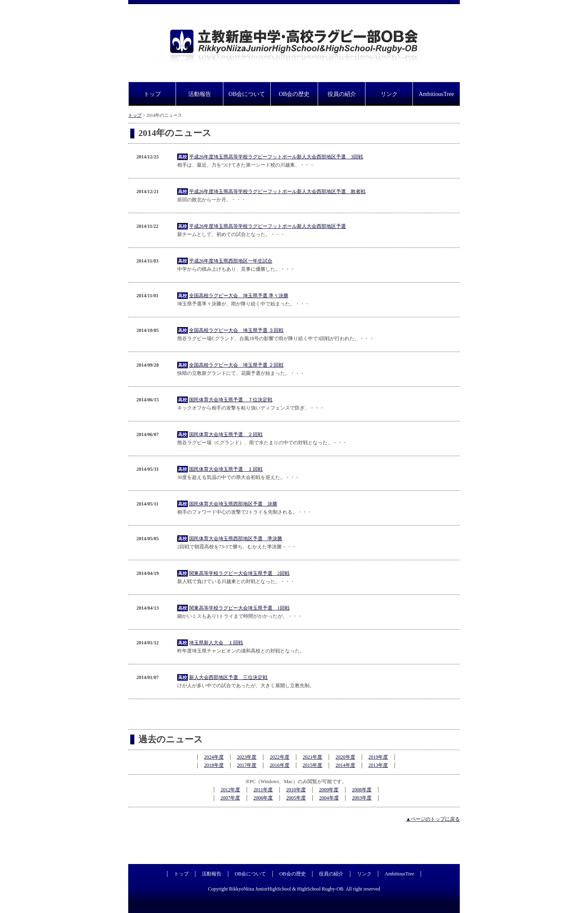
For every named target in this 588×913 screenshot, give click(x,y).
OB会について (247, 94)
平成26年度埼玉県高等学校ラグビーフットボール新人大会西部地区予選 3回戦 (276, 157)
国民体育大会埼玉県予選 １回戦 (226, 469)
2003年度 (362, 798)
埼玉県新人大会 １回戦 (216, 643)
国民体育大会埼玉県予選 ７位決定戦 (231, 400)
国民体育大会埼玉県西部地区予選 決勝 (233, 504)
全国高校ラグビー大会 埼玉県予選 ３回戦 (236, 330)
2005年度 (296, 798)
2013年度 (378, 765)
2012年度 (230, 790)
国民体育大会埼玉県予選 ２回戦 (226, 434)
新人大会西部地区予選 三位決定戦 (228, 677)
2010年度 (296, 790)
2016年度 (280, 765)
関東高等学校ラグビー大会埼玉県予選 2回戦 (239, 573)
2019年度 (378, 757)
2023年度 (247, 757)
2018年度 (214, 765)
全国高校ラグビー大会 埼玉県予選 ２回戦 (236, 365)
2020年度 (345, 757)
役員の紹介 (342, 94)
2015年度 (312, 765)
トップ (152, 94)
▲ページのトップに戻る (433, 819)
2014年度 (345, 765)
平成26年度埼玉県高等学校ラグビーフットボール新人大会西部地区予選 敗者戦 (277, 192)
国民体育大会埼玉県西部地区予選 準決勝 (236, 539)
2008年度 (362, 790)
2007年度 (230, 798)
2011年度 (263, 790)
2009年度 (329, 790)
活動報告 (200, 94)
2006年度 (263, 798)
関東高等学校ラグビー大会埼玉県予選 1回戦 (239, 608)
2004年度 (329, 798)
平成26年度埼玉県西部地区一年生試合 (231, 261)
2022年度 (280, 757)
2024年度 (214, 757)
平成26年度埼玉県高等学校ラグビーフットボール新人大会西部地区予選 (267, 226)
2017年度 (247, 765)
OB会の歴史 (294, 94)
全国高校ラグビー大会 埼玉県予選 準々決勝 (239, 296)
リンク (389, 94)
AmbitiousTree (436, 94)
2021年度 (312, 757)
